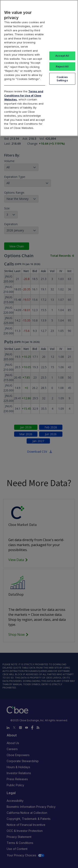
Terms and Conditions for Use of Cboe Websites (24, 95)
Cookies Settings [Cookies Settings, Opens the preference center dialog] (62, 79)
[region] (39, 68)
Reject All (62, 66)
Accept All (62, 56)
